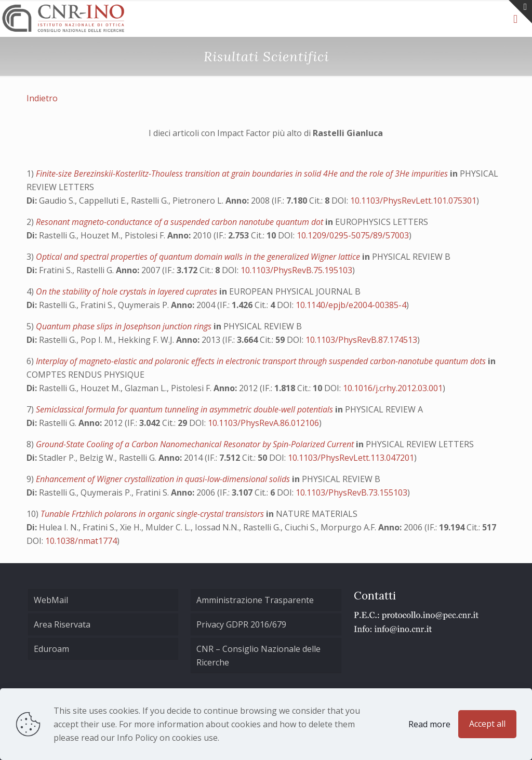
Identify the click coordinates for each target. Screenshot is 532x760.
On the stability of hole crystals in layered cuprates (128, 291)
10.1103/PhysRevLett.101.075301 (413, 201)
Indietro (42, 98)
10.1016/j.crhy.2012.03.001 (393, 388)
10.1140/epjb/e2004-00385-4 (351, 305)
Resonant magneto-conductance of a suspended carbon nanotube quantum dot (181, 222)
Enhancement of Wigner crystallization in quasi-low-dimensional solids (164, 479)
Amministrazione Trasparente (255, 600)
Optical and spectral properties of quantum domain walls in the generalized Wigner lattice (199, 257)
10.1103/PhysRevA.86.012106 (263, 423)
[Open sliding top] (520, 12)
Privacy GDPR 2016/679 (241, 624)
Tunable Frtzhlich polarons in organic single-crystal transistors (153, 514)
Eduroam (51, 649)
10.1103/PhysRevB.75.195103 (296, 270)
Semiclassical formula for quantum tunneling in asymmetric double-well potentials (185, 409)
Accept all (487, 724)
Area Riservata (62, 624)
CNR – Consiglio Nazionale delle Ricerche (258, 656)
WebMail (51, 600)
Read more (429, 724)
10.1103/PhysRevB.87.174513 (361, 340)
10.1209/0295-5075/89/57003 (353, 235)
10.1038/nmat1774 (81, 541)
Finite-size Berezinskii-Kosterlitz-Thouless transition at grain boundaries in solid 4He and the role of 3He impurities (243, 174)
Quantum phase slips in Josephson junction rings (125, 326)
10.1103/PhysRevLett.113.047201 (351, 458)
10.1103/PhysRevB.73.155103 (351, 492)
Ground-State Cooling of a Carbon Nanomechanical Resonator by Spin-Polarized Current (196, 444)
